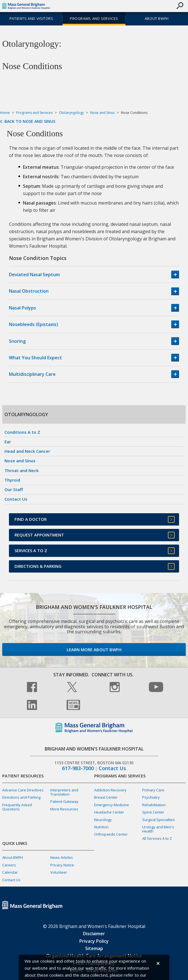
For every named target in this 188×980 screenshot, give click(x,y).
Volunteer (59, 872)
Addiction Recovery (110, 790)
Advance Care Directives (23, 790)
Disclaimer (94, 934)
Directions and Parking (21, 797)
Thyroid (12, 480)
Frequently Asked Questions (17, 807)
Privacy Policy (94, 941)
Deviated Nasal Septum (34, 275)
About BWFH (157, 18)
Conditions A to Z (22, 432)
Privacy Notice (62, 865)
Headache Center (109, 812)
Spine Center (153, 812)
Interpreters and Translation (64, 792)
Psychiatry (151, 797)
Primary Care (153, 790)
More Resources (64, 809)
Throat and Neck (22, 470)
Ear (8, 442)
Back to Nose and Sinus (30, 121)
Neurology (103, 820)
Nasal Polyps (22, 308)
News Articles (62, 857)
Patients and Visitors (31, 18)
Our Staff (14, 489)
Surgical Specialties (159, 820)
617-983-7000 (78, 768)
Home (5, 113)
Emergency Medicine (112, 805)
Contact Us (16, 499)
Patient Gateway (64, 801)
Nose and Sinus (102, 113)
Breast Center (106, 797)
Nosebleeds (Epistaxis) (34, 324)
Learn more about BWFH (94, 650)
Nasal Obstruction (29, 291)
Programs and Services (94, 18)
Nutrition (101, 827)
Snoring (17, 341)
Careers (9, 865)
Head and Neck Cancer (27, 451)
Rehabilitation (154, 805)
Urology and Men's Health (158, 829)
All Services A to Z (157, 838)
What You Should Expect (35, 358)
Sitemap (94, 948)
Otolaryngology (71, 113)
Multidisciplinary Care (32, 374)
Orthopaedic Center (111, 834)
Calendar (10, 872)
